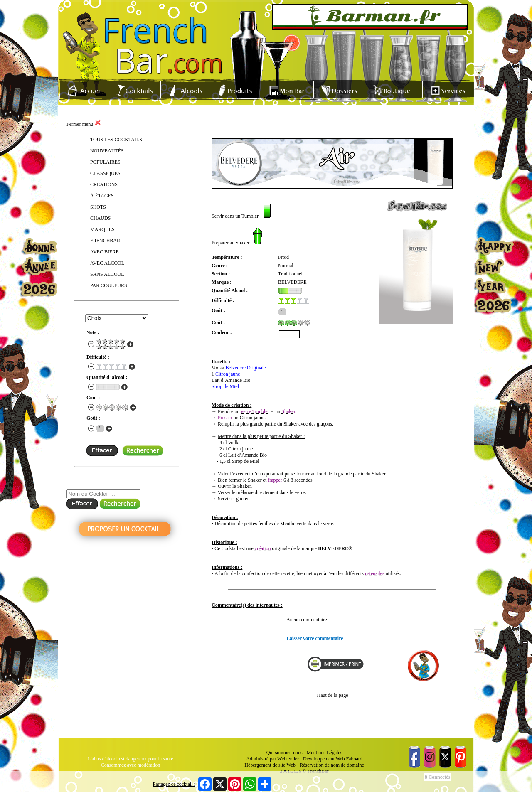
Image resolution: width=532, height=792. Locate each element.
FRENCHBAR (105, 241)
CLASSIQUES (105, 173)
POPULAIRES (105, 162)
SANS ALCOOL (107, 274)
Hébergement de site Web (270, 765)
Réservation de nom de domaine (332, 765)
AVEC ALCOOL (107, 263)
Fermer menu (84, 124)
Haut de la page (333, 695)
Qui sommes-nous (284, 753)
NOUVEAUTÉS (107, 151)
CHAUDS (100, 218)
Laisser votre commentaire (315, 638)
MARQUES (102, 229)
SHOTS (98, 207)
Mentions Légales (325, 753)
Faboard (354, 759)
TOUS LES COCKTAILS (116, 140)
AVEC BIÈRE (105, 252)
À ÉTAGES (102, 196)
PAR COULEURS (109, 285)
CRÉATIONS (104, 184)
